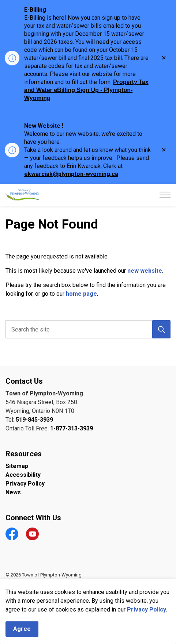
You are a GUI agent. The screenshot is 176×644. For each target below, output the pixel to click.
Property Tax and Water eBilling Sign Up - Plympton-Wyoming (86, 90)
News (13, 492)
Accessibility (23, 475)
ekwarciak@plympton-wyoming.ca (71, 174)
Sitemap (17, 466)
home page (81, 294)
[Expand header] (165, 195)
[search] (87, 329)
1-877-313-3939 (72, 428)
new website (145, 271)
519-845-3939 (34, 420)
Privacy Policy (147, 618)
